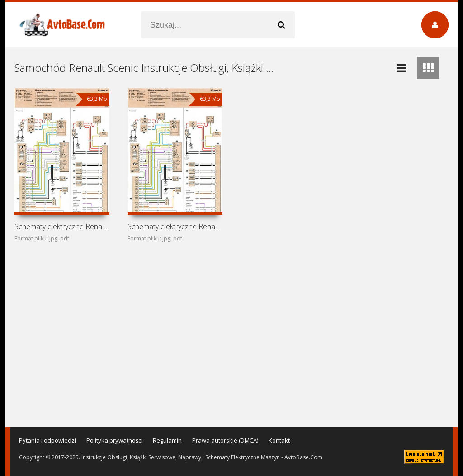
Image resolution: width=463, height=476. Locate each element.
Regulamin (167, 440)
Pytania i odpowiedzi (47, 440)
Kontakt (279, 440)
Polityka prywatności (114, 440)
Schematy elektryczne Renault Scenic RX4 (62, 226)
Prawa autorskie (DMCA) (225, 440)
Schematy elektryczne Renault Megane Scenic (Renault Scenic (175, 226)
